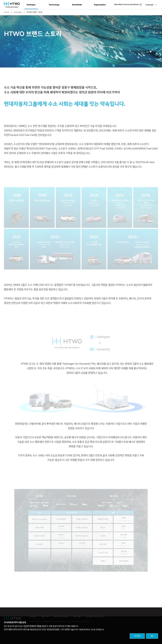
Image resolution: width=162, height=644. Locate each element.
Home (7, 12)
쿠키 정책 (137, 636)
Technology (54, 5)
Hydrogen (31, 5)
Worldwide (77, 5)
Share (156, 20)
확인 (152, 636)
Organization (100, 5)
